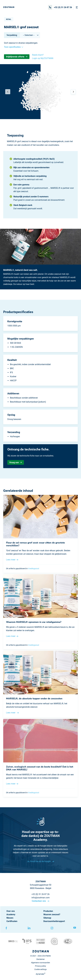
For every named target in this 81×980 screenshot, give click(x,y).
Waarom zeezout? (52, 914)
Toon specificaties (14, 47)
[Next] (73, 92)
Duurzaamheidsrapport (54, 921)
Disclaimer (41, 959)
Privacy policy (40, 966)
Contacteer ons (39, 901)
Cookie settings (40, 969)
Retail (9, 19)
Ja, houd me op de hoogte (39, 861)
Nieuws (10, 918)
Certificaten (12, 921)
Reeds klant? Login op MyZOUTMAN (43, 57)
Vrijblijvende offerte (17, 57)
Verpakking (12, 35)
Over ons (11, 911)
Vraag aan (16, 462)
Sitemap (47, 918)
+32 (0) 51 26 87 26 (60, 7)
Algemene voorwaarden (40, 963)
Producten (48, 911)
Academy (11, 914)
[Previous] (8, 92)
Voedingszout (34, 569)
